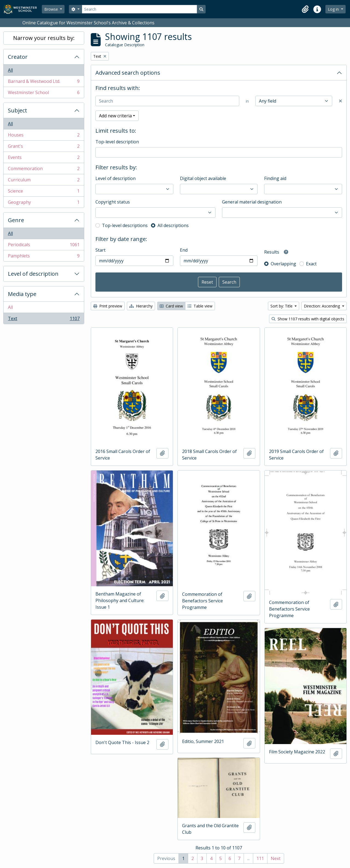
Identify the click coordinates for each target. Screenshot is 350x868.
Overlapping (283, 264)
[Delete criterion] (340, 101)
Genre (16, 220)
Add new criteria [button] (115, 116)
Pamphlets (44, 257)
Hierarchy (141, 306)
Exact (311, 264)
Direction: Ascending (322, 306)
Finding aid (275, 178)
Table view (200, 306)
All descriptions (173, 225)
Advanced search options (128, 73)
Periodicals (44, 246)
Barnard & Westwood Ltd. (44, 82)
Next (276, 858)
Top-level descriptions (125, 225)
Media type (22, 294)
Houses (44, 136)
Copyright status (113, 202)
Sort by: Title (282, 306)
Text (44, 320)
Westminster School (44, 94)
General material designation (252, 202)
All (10, 70)
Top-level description (117, 142)
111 (260, 858)
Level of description (33, 274)
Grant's (44, 147)
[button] (305, 9)
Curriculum (44, 181)
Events (44, 159)
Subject (17, 110)
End (184, 250)
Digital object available (203, 178)
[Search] (139, 9)
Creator (18, 57)
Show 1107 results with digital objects (308, 319)
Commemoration (44, 170)
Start (100, 250)
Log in (334, 9)
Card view (171, 306)
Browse (52, 9)
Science (44, 192)
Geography (44, 203)
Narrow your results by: (44, 38)
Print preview (108, 306)
